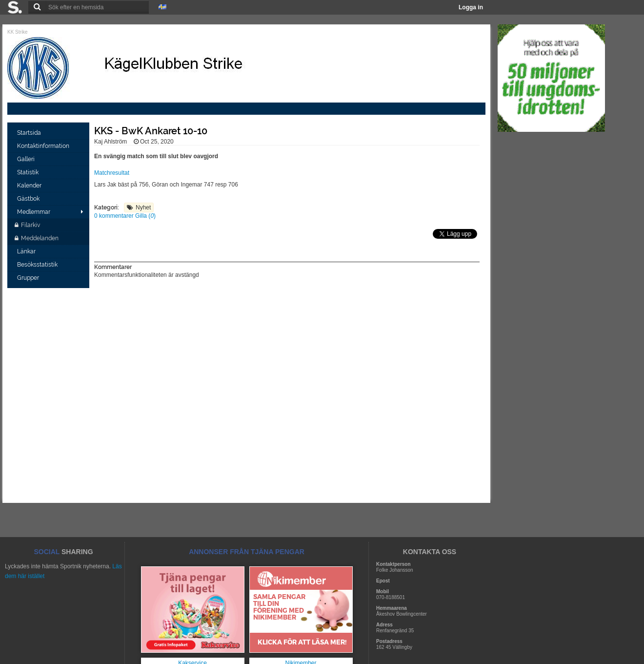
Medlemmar (34, 212)
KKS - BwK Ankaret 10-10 (151, 131)
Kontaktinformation (44, 146)
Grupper (29, 278)
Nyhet (143, 207)
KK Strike (18, 32)
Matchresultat (112, 173)
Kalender (30, 186)
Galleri (27, 159)
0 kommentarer (115, 216)
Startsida (30, 133)
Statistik (29, 172)
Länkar (27, 251)
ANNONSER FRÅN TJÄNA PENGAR (247, 552)
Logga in (471, 7)
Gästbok (29, 199)
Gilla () (145, 216)
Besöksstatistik (38, 265)
